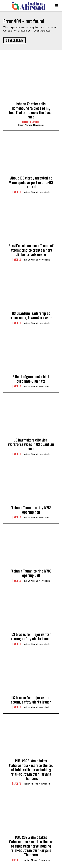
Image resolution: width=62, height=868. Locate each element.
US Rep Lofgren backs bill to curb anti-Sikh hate (31, 379)
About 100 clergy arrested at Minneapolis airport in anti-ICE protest (31, 182)
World (17, 192)
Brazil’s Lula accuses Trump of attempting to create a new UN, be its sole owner (31, 250)
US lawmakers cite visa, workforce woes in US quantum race (31, 444)
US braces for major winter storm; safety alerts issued (31, 637)
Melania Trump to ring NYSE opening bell (31, 510)
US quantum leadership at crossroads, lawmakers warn (31, 316)
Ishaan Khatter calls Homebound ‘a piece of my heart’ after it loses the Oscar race (31, 111)
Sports (17, 784)
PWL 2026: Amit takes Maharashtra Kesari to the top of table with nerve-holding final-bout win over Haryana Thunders (31, 770)
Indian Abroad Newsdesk (31, 125)
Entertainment (31, 122)
